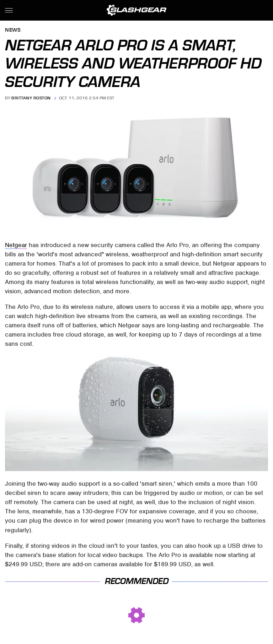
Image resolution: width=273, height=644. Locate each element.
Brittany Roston (31, 98)
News (13, 30)
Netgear (16, 245)
